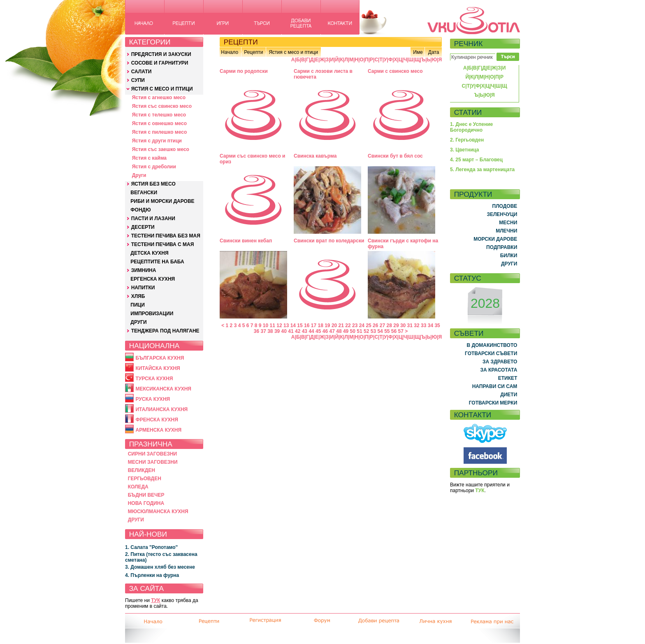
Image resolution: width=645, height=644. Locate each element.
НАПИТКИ (143, 288)
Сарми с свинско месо (395, 71)
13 (286, 325)
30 (403, 325)
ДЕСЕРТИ (143, 227)
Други (139, 175)
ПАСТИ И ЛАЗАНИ (153, 219)
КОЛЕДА (138, 487)
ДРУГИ (138, 322)
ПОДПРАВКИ (502, 247)
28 (389, 325)
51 (359, 331)
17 (314, 325)
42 (298, 331)
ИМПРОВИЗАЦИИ (152, 314)
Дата (434, 52)
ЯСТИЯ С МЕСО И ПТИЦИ (162, 89)
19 (327, 325)
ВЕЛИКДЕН (142, 470)
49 (346, 331)
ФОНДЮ (140, 210)
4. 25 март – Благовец (476, 160)
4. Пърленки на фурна (152, 575)
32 (416, 325)
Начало (230, 52)
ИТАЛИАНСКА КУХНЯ (161, 409)
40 (284, 331)
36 (256, 331)
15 (300, 325)
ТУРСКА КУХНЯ (154, 379)
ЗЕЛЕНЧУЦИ (502, 214)
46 (325, 331)
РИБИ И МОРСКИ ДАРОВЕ (162, 201)
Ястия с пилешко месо (160, 132)
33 (423, 325)
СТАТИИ (468, 112)
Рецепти (253, 52)
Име (418, 52)
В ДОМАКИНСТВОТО (492, 345)
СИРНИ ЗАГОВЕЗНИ (153, 454)
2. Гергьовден (467, 140)
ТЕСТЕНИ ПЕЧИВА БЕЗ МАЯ (166, 236)
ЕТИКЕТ (508, 378)
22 (348, 325)
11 (273, 325)
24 (362, 325)
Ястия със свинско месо (162, 106)
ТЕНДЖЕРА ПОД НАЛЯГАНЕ (165, 331)
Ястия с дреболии (154, 167)
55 (387, 331)
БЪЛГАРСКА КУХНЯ (160, 358)
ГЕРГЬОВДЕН (145, 479)
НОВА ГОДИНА (146, 503)
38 (270, 331)
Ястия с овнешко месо (159, 123)
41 (291, 331)
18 (320, 325)
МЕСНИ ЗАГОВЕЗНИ (153, 462)
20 (334, 325)
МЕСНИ (508, 223)
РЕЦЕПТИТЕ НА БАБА (157, 262)
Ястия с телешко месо (159, 115)
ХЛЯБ (138, 296)
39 (277, 331)
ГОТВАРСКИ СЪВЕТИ (491, 353)
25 (368, 325)
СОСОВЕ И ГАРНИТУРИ (160, 63)
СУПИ (138, 80)
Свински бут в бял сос (395, 156)
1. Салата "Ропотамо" (151, 547)
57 (401, 331)
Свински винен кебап (246, 241)
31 (410, 325)
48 (339, 331)
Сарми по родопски (244, 71)
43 (305, 331)
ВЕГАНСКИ (144, 193)
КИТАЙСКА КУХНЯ (158, 368)
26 (375, 325)
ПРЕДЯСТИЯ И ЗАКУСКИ (161, 54)
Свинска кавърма (315, 156)
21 (341, 325)
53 (373, 331)
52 (366, 331)
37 (263, 331)
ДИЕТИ (509, 395)
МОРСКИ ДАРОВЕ (495, 239)
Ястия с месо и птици (293, 52)
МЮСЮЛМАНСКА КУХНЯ (158, 511)
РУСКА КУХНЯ (153, 399)
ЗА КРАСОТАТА (499, 370)
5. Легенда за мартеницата (482, 170)
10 (266, 325)
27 (382, 325)
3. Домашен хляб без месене (160, 567)
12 (279, 325)
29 (396, 325)
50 (353, 331)
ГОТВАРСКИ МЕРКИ (493, 403)
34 (430, 325)
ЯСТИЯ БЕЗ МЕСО (153, 184)
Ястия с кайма (149, 158)
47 (332, 331)
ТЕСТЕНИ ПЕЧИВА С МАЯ (163, 244)
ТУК (155, 600)
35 (437, 325)
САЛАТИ (142, 72)
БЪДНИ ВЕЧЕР (146, 495)
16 (307, 325)
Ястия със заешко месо (161, 149)
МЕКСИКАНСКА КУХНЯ (163, 389)
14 (293, 325)
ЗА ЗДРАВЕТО (500, 362)
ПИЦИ (138, 305)
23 (355, 325)
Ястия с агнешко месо (159, 98)
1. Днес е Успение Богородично (471, 127)
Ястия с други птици (157, 141)
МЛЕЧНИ (506, 231)
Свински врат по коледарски (329, 241)
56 (394, 331)
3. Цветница (465, 150)
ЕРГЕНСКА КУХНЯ (153, 279)
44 (311, 331)
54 (380, 331)
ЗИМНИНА (144, 270)
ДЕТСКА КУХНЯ (149, 253)
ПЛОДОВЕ (505, 206)
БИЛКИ (509, 256)
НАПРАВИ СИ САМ (495, 386)
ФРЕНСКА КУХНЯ (157, 420)
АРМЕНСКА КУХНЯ (158, 430)
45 (318, 331)
